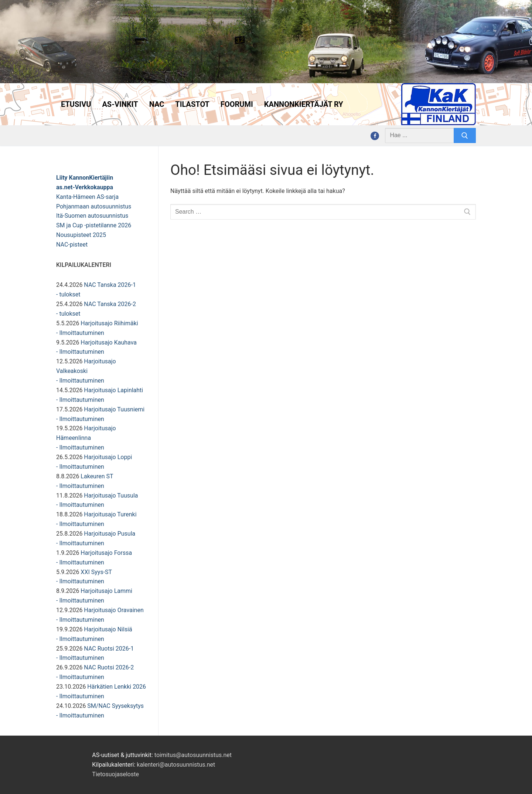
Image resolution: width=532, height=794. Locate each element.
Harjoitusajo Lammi (106, 591)
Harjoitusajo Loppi (108, 457)
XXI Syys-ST (96, 572)
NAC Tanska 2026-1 (110, 285)
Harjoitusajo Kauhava (109, 342)
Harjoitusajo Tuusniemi (114, 409)
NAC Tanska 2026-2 (110, 304)
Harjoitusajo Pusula (110, 534)
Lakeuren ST (97, 476)
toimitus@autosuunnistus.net (193, 755)
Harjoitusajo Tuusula (111, 496)
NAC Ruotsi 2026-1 (109, 649)
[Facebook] (375, 136)
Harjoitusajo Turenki (110, 514)
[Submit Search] (465, 136)
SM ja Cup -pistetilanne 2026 (94, 225)
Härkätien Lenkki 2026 (117, 687)
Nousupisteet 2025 (81, 235)
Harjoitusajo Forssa (106, 553)
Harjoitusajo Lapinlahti (113, 390)
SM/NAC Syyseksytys (115, 706)
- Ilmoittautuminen (80, 333)
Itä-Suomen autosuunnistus (92, 216)
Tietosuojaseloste (115, 774)
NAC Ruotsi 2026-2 (109, 667)
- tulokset (68, 294)
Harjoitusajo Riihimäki (109, 323)
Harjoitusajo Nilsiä (108, 629)
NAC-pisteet (72, 245)
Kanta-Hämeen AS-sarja (87, 197)
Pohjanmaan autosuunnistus (94, 206)
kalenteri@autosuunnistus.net (176, 765)
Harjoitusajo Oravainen (114, 610)
